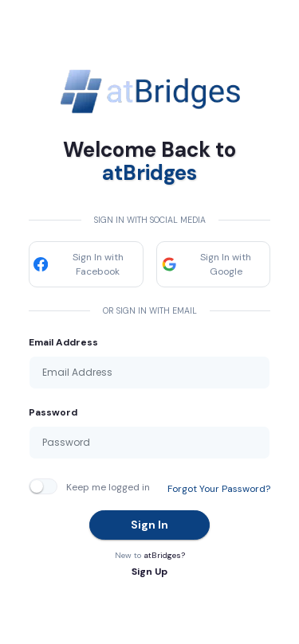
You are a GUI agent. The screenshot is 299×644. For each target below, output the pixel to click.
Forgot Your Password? (219, 489)
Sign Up (149, 572)
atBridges (149, 173)
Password (53, 412)
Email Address (63, 342)
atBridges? (164, 555)
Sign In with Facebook (79, 264)
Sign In (149, 525)
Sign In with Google (207, 264)
